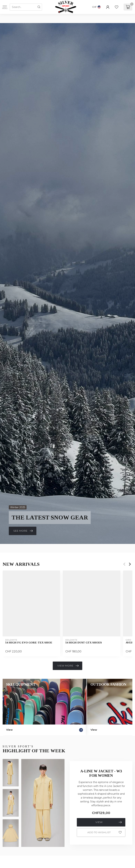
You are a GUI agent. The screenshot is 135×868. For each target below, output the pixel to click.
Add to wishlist (105, 832)
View (109, 822)
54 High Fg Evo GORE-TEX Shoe (29, 642)
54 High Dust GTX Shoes (84, 642)
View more (68, 666)
